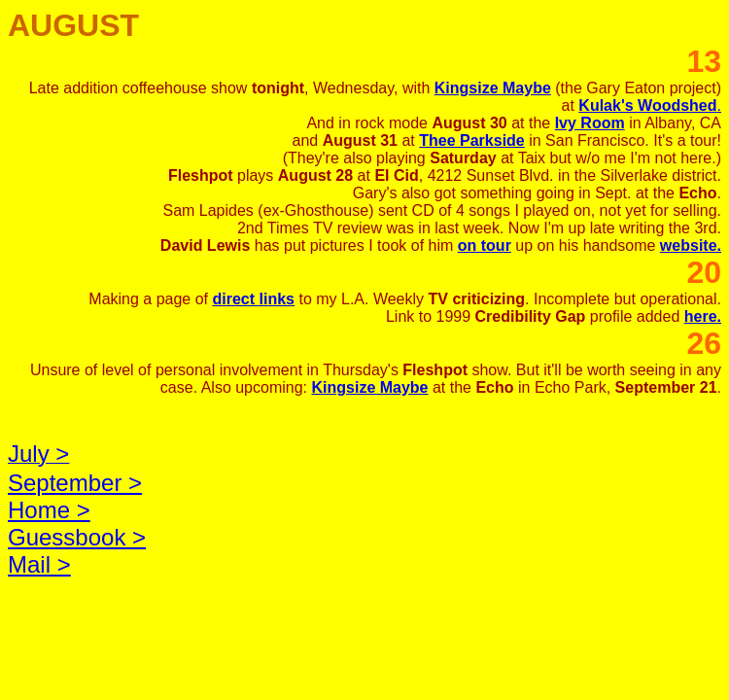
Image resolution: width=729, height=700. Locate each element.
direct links (254, 299)
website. (691, 245)
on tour (485, 245)
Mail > (39, 564)
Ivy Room (590, 123)
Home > (49, 510)
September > (75, 483)
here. (703, 316)
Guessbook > (77, 537)
